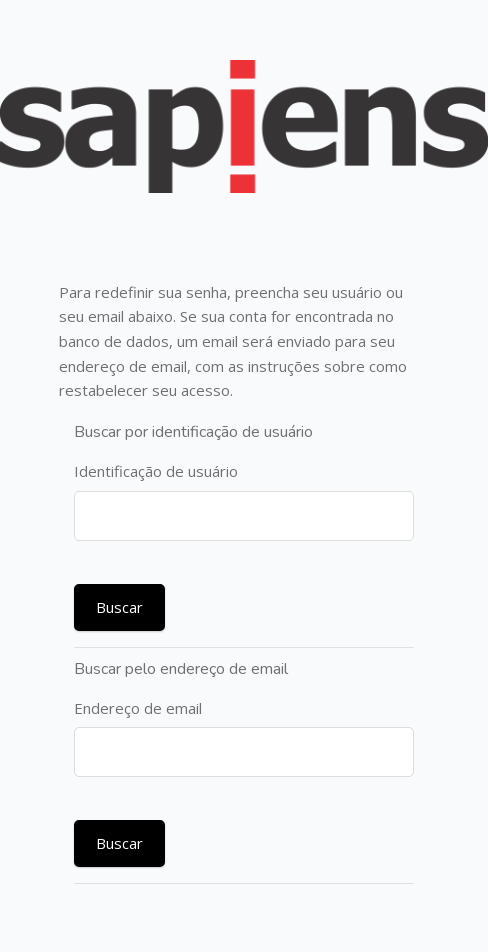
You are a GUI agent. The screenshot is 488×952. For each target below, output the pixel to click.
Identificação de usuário (156, 471)
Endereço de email (138, 708)
